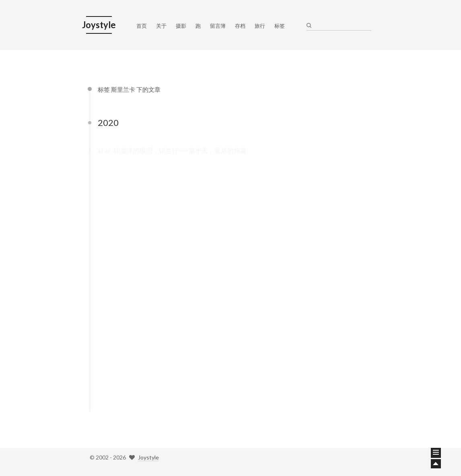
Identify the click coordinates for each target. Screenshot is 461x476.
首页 (142, 26)
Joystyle (148, 457)
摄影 (181, 26)
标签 (280, 26)
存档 (240, 26)
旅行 (260, 26)
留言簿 (218, 26)
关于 (161, 26)
